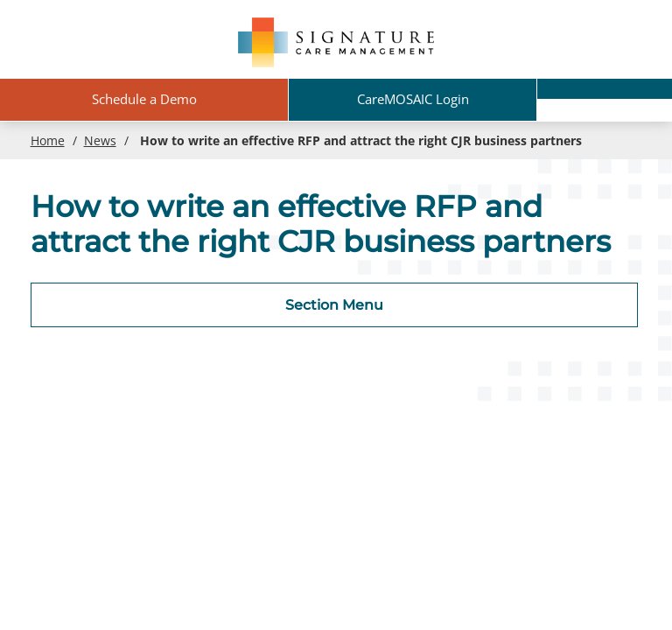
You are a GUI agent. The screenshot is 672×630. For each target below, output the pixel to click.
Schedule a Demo (144, 99)
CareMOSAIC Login (413, 99)
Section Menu (334, 305)
